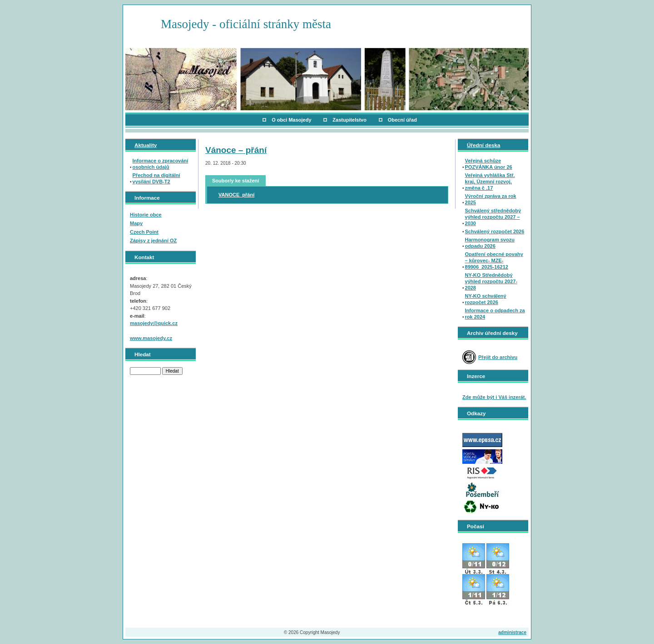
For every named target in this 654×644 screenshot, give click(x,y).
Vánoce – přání (236, 150)
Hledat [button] (172, 371)
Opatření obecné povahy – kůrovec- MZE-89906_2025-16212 (494, 261)
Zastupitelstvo (349, 120)
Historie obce (146, 215)
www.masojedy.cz (151, 338)
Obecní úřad (402, 120)
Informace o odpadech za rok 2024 (495, 314)
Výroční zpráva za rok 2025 (491, 199)
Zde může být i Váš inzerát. (494, 397)
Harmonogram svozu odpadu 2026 (490, 243)
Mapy (136, 223)
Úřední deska (483, 145)
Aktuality (146, 145)
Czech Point (144, 232)
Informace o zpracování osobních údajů (161, 164)
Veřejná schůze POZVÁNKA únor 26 (489, 164)
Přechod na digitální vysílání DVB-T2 (156, 178)
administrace (512, 632)
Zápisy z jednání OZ (153, 241)
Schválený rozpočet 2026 (495, 231)
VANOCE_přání (236, 195)
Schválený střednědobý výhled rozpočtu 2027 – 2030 (493, 217)
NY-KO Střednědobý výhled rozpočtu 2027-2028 (491, 281)
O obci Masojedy (291, 120)
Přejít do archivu (498, 357)
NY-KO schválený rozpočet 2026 (486, 299)
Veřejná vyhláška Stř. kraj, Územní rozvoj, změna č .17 (490, 182)
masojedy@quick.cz (154, 323)
